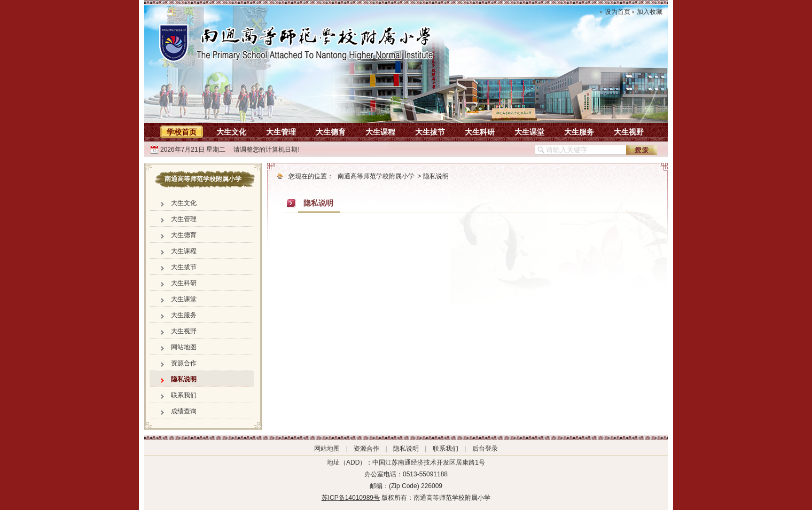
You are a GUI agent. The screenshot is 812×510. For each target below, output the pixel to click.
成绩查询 (184, 411)
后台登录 (485, 449)
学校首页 (182, 132)
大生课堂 (529, 132)
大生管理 (281, 132)
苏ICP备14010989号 (351, 498)
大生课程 (380, 132)
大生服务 (579, 132)
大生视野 (629, 132)
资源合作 (184, 363)
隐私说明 (184, 379)
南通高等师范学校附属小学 (376, 176)
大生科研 (480, 132)
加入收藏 (650, 12)
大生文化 (231, 132)
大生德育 (331, 132)
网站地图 (184, 347)
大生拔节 (430, 132)
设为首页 (618, 12)
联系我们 (184, 395)
